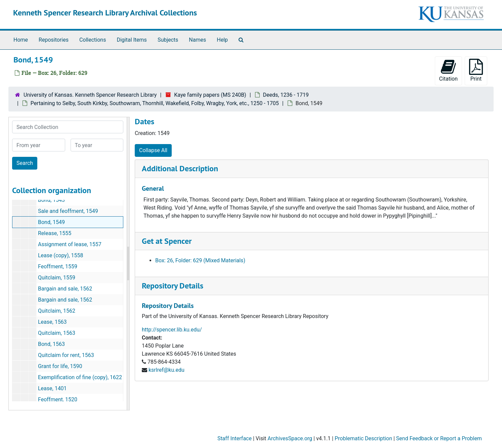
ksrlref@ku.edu (166, 370)
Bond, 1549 (51, 222)
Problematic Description (363, 438)
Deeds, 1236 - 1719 (286, 95)
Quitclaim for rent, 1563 (66, 355)
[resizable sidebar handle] (128, 264)
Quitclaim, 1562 (57, 311)
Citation (448, 70)
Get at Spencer (167, 241)
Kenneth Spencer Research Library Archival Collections (105, 13)
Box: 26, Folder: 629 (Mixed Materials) (200, 260)
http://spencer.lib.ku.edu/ (172, 330)
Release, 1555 (55, 233)
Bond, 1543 (51, 200)
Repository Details (173, 286)
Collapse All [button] (153, 150)
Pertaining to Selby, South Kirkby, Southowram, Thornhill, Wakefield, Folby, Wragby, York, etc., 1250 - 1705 (155, 103)
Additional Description (180, 168)
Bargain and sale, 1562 (65, 289)
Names (197, 40)
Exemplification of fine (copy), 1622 (80, 377)
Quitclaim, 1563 (57, 333)
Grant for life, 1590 (60, 366)
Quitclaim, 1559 (57, 278)
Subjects (168, 40)
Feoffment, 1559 (58, 266)
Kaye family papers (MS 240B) (210, 95)
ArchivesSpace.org (290, 438)
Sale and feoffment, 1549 (68, 211)
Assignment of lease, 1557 (70, 244)
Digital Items (132, 40)
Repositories (54, 40)
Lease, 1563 (52, 322)
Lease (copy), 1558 (61, 255)
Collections (93, 40)
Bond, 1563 (51, 344)
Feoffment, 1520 (58, 399)
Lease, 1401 (52, 388)
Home (21, 40)
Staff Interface (235, 438)
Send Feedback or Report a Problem (439, 438)
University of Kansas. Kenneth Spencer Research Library (90, 95)
